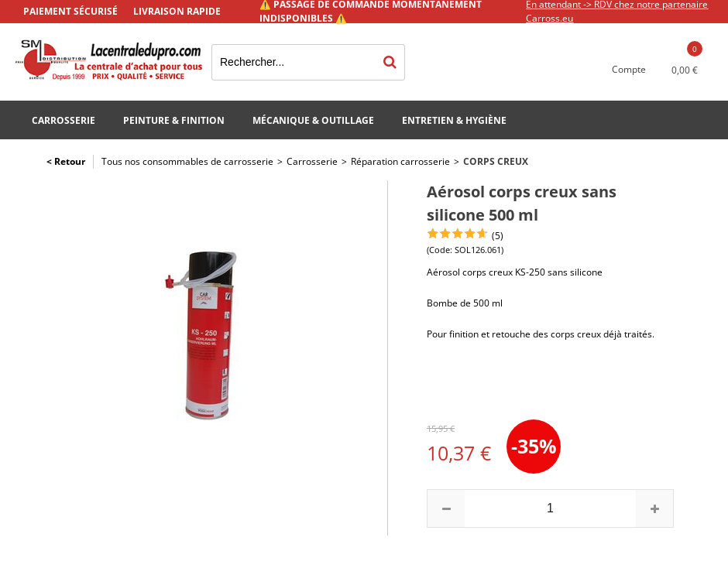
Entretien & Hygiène (454, 120)
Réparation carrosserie (400, 161)
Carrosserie (64, 120)
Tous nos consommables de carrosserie (187, 161)
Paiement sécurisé (70, 11)
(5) (498, 236)
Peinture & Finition (174, 120)
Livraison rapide (177, 11)
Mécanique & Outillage (313, 120)
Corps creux (496, 161)
